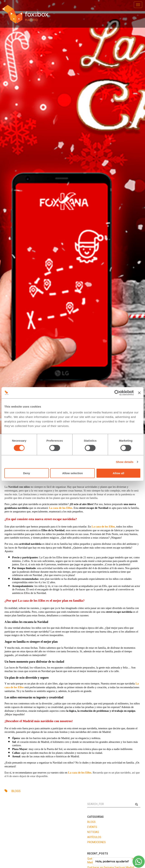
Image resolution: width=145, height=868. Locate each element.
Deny (27, 473)
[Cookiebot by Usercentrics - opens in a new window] (117, 393)
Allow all (118, 473)
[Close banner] (139, 393)
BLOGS (13, 791)
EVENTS (92, 827)
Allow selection (72, 473)
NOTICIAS (93, 832)
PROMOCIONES (96, 842)
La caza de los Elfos (61, 508)
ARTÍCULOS (94, 837)
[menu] (138, 5)
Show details (125, 462)
